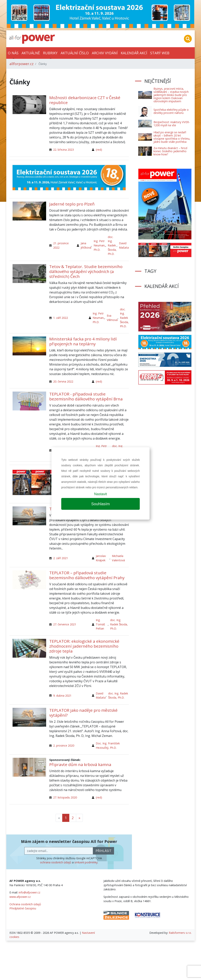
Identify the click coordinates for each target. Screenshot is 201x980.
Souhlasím (101, 504)
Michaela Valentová (118, 558)
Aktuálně (31, 53)
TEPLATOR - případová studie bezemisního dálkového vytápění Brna (86, 396)
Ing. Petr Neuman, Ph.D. (100, 245)
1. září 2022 (61, 318)
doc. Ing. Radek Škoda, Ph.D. (112, 245)
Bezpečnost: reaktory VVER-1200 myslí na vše (172, 124)
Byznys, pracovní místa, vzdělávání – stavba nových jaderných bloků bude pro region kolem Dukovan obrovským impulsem (171, 95)
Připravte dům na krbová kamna (80, 764)
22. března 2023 (63, 150)
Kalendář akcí (134, 53)
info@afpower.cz (29, 892)
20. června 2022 (63, 381)
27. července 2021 (65, 624)
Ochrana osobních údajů (25, 904)
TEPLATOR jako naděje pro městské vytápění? (83, 713)
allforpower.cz (21, 64)
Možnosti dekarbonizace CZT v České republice (85, 100)
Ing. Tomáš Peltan (100, 624)
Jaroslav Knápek (101, 558)
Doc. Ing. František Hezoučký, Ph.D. (108, 745)
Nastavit (100, 494)
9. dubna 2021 (62, 696)
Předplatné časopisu (23, 908)
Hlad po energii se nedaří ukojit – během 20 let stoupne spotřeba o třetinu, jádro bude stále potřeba (172, 137)
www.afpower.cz (20, 897)
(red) (99, 150)
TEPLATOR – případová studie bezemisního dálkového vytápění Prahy (87, 575)
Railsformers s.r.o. (180, 933)
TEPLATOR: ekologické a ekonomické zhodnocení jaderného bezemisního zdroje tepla (84, 646)
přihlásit (104, 851)
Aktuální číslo (75, 53)
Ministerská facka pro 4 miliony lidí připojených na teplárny (83, 341)
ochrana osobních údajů (56, 862)
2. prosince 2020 (64, 745)
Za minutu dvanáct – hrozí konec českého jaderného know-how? (170, 151)
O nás (13, 53)
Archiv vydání (105, 53)
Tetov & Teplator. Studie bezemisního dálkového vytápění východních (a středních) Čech (86, 271)
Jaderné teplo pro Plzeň (72, 204)
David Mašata (124, 245)
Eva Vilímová (112, 318)
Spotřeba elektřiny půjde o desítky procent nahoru (171, 111)
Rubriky (50, 53)
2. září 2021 (61, 558)
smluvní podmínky (86, 862)
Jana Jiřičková (86, 245)
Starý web (160, 53)
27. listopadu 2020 (65, 797)
